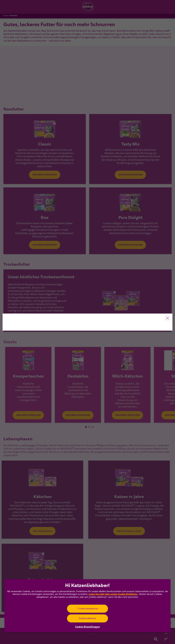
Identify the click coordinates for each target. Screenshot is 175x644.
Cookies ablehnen (87, 618)
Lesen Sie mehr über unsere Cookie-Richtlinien (113, 594)
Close (167, 279)
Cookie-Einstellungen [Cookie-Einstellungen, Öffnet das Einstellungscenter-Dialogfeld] (87, 627)
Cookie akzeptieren (89, 609)
